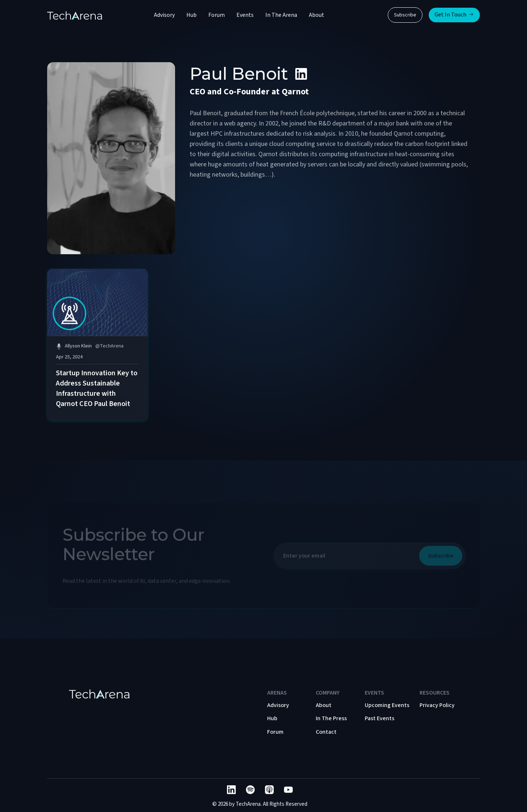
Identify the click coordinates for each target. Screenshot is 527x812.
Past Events (380, 718)
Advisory (164, 15)
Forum (217, 15)
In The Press (331, 718)
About (316, 15)
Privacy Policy (437, 705)
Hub (192, 15)
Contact (326, 732)
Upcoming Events (387, 705)
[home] (75, 15)
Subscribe (405, 15)
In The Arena (281, 15)
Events (245, 15)
